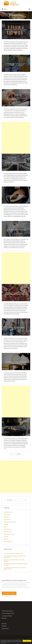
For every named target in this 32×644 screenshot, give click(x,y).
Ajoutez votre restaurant (9, 593)
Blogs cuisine (6, 517)
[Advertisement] (16, 138)
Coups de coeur (7, 519)
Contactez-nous (5, 629)
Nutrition (6, 539)
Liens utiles (4, 624)
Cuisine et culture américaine (10, 522)
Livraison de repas (8, 529)
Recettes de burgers (8, 542)
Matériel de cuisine (8, 532)
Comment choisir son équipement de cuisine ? (16, 163)
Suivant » (19, 454)
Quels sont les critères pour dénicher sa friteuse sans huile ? (16, 196)
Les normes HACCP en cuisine (16, 230)
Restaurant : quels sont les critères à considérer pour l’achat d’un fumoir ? (16, 31)
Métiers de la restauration (9, 534)
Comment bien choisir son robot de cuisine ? (16, 362)
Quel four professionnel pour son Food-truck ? (16, 99)
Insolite (5, 527)
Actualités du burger (8, 512)
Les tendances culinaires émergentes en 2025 (13, 553)
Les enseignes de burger (7, 616)
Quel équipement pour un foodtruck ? (16, 328)
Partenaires (4, 626)
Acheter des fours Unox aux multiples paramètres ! (16, 64)
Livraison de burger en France (8, 613)
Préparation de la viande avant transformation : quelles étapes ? (16, 294)
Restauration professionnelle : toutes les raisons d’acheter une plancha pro (16, 428)
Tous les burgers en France (7, 611)
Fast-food (6, 524)
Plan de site (4, 618)
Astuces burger (7, 515)
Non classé (6, 537)
